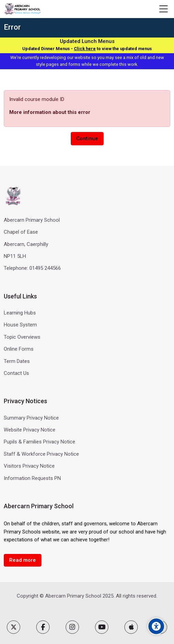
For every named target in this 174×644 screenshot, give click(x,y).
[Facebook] (43, 627)
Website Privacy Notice (30, 430)
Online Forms (19, 349)
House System (20, 325)
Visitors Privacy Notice (29, 466)
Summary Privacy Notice (31, 418)
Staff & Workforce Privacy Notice (41, 454)
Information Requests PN (32, 478)
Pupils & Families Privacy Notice (39, 442)
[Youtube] (102, 627)
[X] (14, 627)
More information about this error (50, 112)
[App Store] (131, 627)
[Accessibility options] (156, 626)
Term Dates (17, 361)
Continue (87, 138)
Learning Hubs (20, 313)
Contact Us (16, 373)
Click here (85, 49)
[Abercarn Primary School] (23, 9)
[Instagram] (72, 627)
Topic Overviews (22, 337)
